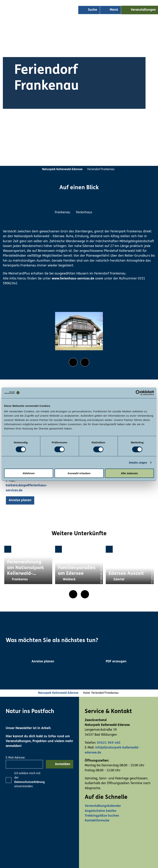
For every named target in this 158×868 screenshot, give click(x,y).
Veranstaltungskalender (103, 806)
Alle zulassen (129, 473)
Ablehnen (29, 473)
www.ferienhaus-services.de (73, 279)
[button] (20, 500)
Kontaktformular (97, 821)
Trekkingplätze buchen (102, 816)
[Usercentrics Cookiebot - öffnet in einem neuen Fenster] (138, 393)
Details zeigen (138, 462)
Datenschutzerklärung (29, 782)
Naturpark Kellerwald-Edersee (62, 169)
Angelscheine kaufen (101, 811)
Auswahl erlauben (79, 473)
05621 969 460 (109, 743)
